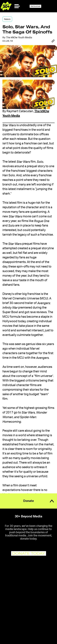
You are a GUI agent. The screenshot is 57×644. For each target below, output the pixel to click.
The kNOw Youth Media (19, 38)
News (7, 19)
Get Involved (35, 6)
